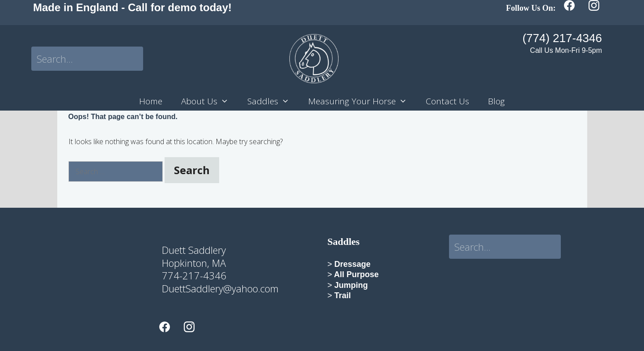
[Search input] (87, 59)
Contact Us (447, 101)
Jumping (350, 285)
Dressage (352, 264)
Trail (343, 295)
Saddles (273, 101)
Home (151, 101)
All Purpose (356, 274)
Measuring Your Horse (362, 101)
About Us (210, 101)
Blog (496, 101)
